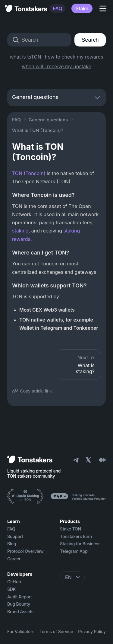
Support (15, 537)
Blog (12, 544)
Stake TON (71, 529)
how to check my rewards (74, 57)
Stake (82, 8)
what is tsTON (25, 57)
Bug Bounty (19, 604)
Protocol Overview (25, 551)
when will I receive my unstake (56, 66)
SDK (11, 589)
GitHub (14, 582)
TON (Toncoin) (29, 173)
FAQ (57, 8)
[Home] (30, 460)
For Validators (21, 632)
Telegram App (74, 551)
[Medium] (102, 460)
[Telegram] (76, 460)
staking (20, 231)
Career (14, 559)
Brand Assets (20, 612)
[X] (89, 461)
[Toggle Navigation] (103, 8)
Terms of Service (56, 632)
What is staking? (79, 364)
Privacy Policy (92, 632)
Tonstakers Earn (76, 537)
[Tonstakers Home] (26, 8)
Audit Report (20, 597)
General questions (48, 120)
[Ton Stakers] (25, 497)
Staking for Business (80, 544)
